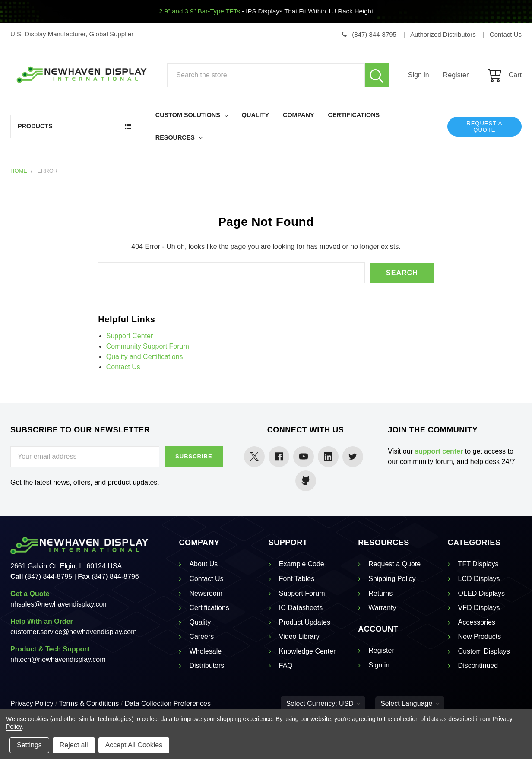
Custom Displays (484, 651)
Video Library (299, 637)
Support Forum (302, 593)
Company (299, 115)
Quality (255, 115)
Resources (179, 137)
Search (377, 75)
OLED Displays (481, 593)
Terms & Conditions (89, 703)
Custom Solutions (192, 115)
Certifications (354, 115)
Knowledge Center (307, 651)
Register (456, 75)
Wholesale (205, 651)
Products (35, 126)
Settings (29, 745)
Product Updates (305, 622)
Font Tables (297, 579)
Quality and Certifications (145, 356)
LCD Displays (479, 579)
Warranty (382, 608)
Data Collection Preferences (168, 703)
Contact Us (123, 367)
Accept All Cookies (134, 745)
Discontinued (478, 665)
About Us (203, 564)
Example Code (302, 564)
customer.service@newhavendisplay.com (74, 632)
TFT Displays (478, 564)
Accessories (477, 622)
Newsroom (206, 593)
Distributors (207, 665)
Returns (380, 593)
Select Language (410, 703)
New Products (480, 637)
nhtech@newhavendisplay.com (58, 659)
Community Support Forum (148, 346)
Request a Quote (484, 127)
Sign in (419, 75)
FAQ (286, 665)
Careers (201, 637)
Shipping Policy (392, 579)
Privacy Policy (32, 703)
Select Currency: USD (323, 703)
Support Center (130, 335)
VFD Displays (479, 608)
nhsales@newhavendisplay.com (60, 604)
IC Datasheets (301, 608)
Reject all (74, 745)
